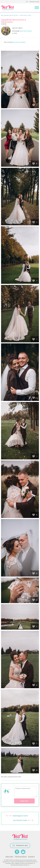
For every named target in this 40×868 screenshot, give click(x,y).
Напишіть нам (34, 2)
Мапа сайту (9, 857)
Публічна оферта (21, 857)
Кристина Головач (26, 31)
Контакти (31, 857)
